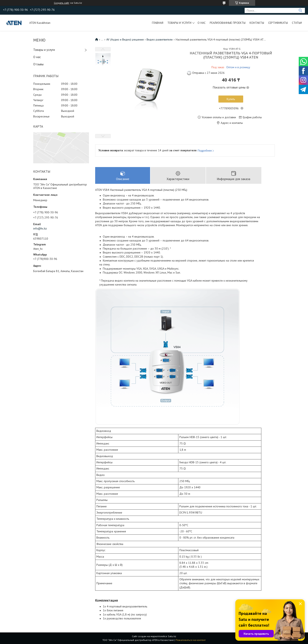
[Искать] (300, 10)
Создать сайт (62, 3)
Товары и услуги (179, 23)
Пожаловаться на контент (191, 640)
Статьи (297, 23)
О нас (202, 23)
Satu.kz (172, 636)
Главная (158, 23)
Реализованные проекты (228, 23)
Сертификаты (278, 23)
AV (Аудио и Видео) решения (125, 39)
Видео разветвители (160, 39)
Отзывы (38, 64)
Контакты (257, 23)
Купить (231, 99)
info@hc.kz (40, 228)
